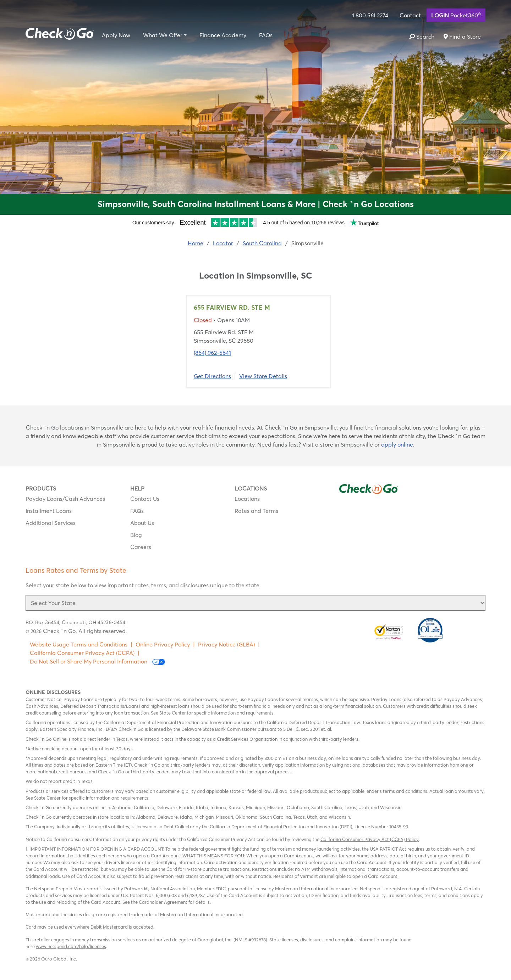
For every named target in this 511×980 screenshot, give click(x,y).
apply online (397, 444)
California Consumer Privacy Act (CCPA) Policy (370, 839)
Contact (410, 15)
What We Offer (163, 35)
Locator (223, 243)
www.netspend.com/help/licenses (71, 946)
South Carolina (262, 243)
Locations (247, 499)
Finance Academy (223, 35)
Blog (136, 535)
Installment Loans (49, 511)
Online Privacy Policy (163, 644)
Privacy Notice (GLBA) (226, 644)
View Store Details (263, 376)
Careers (141, 547)
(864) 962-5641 (212, 353)
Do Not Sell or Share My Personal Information (97, 662)
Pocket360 (456, 15)
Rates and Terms (256, 511)
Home (196, 243)
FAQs (266, 35)
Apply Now (116, 35)
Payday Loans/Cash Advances (65, 499)
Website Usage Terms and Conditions (79, 644)
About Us (142, 523)
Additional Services (51, 523)
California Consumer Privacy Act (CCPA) (82, 653)
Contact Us (145, 499)
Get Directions (212, 376)
